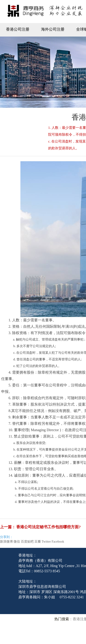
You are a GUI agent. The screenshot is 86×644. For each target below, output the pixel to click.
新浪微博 (6, 542)
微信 (17, 542)
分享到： (6, 537)
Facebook (58, 542)
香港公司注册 (18, 29)
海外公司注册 (53, 29)
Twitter (46, 542)
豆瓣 (38, 542)
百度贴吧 (27, 542)
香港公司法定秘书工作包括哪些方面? (49, 527)
